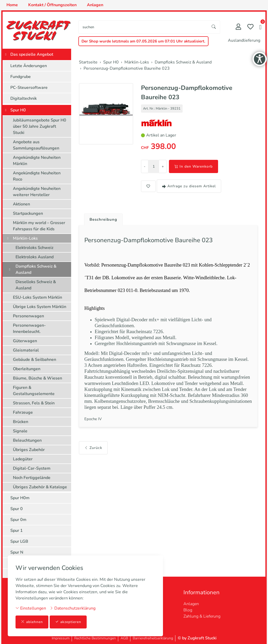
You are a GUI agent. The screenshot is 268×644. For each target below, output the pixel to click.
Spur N (17, 552)
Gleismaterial (26, 350)
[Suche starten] (214, 27)
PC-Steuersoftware (29, 88)
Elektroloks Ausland (35, 257)
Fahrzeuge (23, 412)
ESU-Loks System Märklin (38, 297)
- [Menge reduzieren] (145, 166)
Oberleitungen (27, 369)
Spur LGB (19, 541)
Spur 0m (18, 520)
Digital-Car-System (32, 468)
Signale (20, 431)
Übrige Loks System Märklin (40, 307)
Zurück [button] (93, 457)
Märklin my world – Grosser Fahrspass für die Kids (39, 226)
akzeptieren (68, 622)
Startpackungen (28, 213)
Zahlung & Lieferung (202, 616)
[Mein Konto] (238, 27)
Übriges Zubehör (29, 450)
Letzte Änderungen (29, 66)
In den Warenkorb (193, 166)
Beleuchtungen (27, 440)
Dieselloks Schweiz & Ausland (36, 285)
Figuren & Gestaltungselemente (34, 391)
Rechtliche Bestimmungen (95, 638)
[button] (260, 28)
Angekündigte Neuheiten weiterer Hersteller (37, 192)
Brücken (21, 422)
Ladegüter (23, 459)
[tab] (102, 218)
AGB (124, 638)
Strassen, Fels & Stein (34, 403)
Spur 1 (17, 531)
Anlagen (191, 604)
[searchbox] (143, 27)
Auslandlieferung (244, 40)
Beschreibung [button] (104, 220)
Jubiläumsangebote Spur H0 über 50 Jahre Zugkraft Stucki (40, 126)
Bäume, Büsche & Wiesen (38, 378)
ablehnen (32, 622)
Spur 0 (17, 509)
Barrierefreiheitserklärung (153, 638)
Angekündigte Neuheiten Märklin (37, 161)
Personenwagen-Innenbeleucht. (29, 328)
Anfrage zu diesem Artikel (189, 186)
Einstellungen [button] (31, 608)
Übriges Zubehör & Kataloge (40, 487)
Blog (188, 610)
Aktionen (21, 204)
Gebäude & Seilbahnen (35, 360)
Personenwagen (28, 316)
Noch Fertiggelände (32, 478)
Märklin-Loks (25, 238)
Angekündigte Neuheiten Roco (37, 176)
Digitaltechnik (24, 98)
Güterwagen (25, 341)
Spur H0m (20, 498)
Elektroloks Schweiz (34, 248)
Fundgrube (21, 77)
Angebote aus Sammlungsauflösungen (36, 145)
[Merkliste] (250, 27)
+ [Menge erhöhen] (163, 166)
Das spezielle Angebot (32, 54)
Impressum (61, 638)
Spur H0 (18, 110)
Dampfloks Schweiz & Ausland (36, 269)
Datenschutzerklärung (73, 608)
